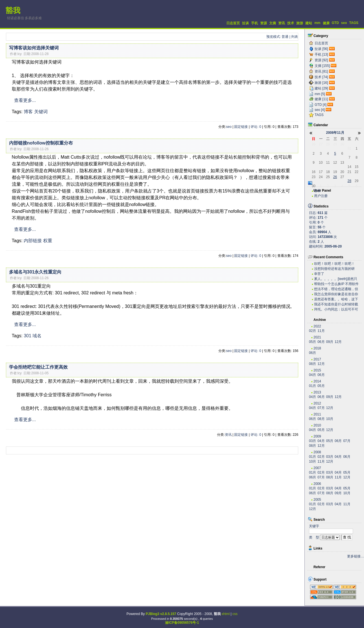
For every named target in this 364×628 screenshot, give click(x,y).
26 (314, 144)
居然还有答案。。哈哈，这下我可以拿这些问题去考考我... (336, 299)
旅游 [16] (321, 83)
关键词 (41, 112)
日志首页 (233, 23)
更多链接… (356, 556)
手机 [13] (321, 54)
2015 (317, 370)
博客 (28, 112)
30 (342, 144)
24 (321, 177)
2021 (317, 337)
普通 (285, 37)
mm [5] (320, 94)
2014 (317, 381)
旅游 (300, 23)
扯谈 (245, 23)
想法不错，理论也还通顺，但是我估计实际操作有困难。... (336, 289)
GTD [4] (321, 105)
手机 (255, 23)
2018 (317, 348)
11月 (321, 331)
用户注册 (321, 196)
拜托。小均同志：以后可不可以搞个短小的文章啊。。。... (336, 309)
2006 (317, 484)
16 (314, 172)
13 (342, 163)
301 (28, 336)
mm (317, 23)
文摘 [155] (322, 66)
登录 (317, 191)
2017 (317, 359)
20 (342, 172)
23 (314, 177)
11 (328, 163)
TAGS (354, 23)
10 (321, 163)
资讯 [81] (321, 71)
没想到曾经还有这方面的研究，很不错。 (334, 269)
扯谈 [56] (321, 49)
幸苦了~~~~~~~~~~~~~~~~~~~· (333, 274)
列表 (295, 37)
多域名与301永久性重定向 (35, 272)
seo (344, 23)
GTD (335, 23)
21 (349, 172)
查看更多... (25, 100)
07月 (321, 408)
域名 (37, 336)
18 (328, 172)
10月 (330, 419)
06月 (321, 342)
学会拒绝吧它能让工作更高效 (38, 367)
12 (335, 163)
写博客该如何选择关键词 (34, 48)
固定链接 (241, 127)
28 (328, 144)
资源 (264, 23)
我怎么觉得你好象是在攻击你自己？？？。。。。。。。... (336, 294)
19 (335, 172)
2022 (317, 326)
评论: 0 (256, 127)
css (235, 614)
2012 (317, 403)
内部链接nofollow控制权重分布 (41, 143)
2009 (317, 436)
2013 (317, 392)
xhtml (226, 614)
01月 (313, 386)
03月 (313, 441)
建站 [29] (321, 88)
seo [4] (320, 110)
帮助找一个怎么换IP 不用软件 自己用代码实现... (336, 284)
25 (328, 177)
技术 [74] (321, 77)
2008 (317, 452)
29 (335, 144)
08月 (313, 364)
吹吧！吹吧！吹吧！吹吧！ (334, 264)
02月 (313, 331)
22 (357, 172)
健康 (326, 23)
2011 (317, 414)
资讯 (282, 23)
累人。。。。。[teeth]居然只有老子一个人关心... (336, 279)
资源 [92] (321, 60)
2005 (317, 500)
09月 (330, 342)
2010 (317, 425)
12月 (338, 342)
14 (349, 167)
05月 (313, 342)
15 (357, 167)
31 (349, 148)
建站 (309, 23)
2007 (317, 468)
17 (321, 172)
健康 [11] (321, 99)
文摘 (273, 23)
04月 (313, 375)
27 (321, 144)
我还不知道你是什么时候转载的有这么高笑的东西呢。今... (336, 304)
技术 (291, 23)
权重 (48, 241)
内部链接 (33, 241)
